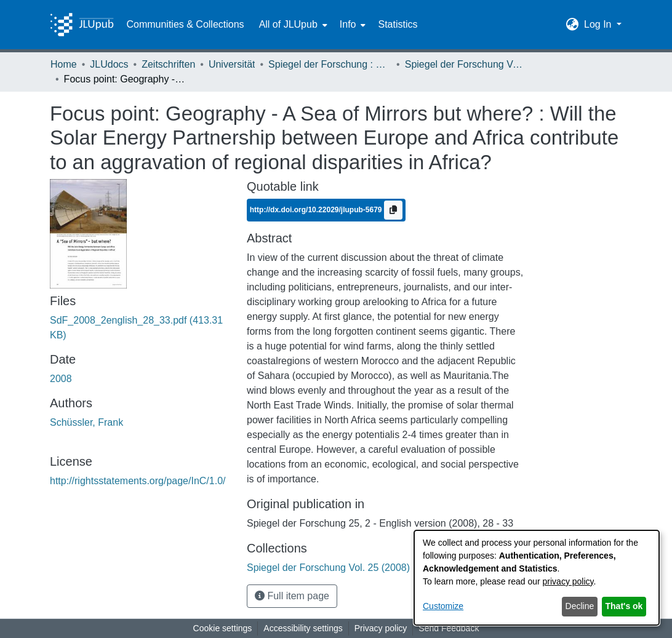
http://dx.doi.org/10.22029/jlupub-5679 (317, 210)
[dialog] (537, 578)
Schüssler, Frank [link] (86, 422)
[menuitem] (292, 25)
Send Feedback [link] (449, 628)
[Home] (82, 25)
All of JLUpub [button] (288, 24)
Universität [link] (232, 64)
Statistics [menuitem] (398, 24)
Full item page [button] (292, 596)
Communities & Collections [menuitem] (185, 24)
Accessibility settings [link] (303, 628)
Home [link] (64, 64)
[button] (573, 25)
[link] (381, 568)
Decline (580, 606)
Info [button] (348, 24)
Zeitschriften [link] (168, 64)
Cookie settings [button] (223, 628)
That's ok (624, 606)
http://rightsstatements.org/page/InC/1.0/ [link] (138, 481)
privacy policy (568, 581)
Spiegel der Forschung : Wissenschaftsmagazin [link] (330, 64)
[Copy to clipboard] (393, 210)
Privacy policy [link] (381, 628)
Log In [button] (599, 24)
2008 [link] (61, 379)
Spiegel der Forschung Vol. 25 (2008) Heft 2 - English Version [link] (466, 64)
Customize (443, 606)
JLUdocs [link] (109, 64)
